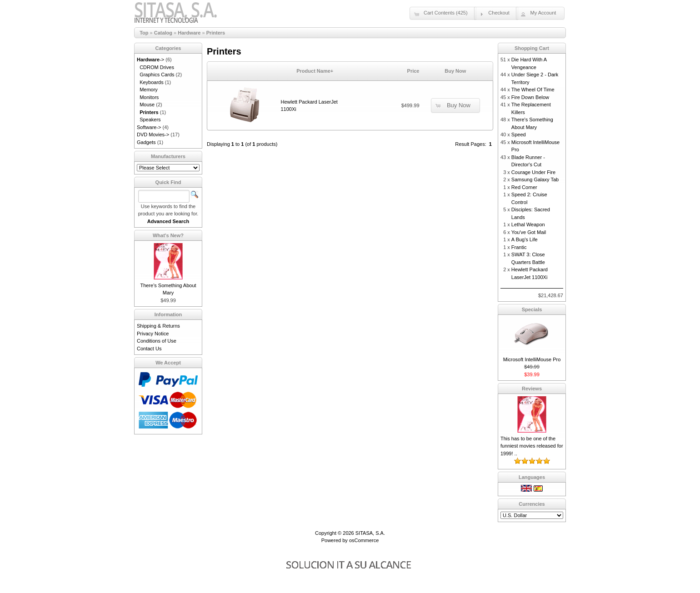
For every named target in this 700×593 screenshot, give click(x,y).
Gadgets (146, 142)
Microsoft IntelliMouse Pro (532, 359)
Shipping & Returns (158, 326)
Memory (149, 90)
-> (150, 60)
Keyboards (152, 82)
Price (413, 71)
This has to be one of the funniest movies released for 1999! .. (532, 446)
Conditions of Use (157, 341)
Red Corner (524, 187)
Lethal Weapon (528, 224)
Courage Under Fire (533, 172)
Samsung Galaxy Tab (535, 179)
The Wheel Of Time (533, 90)
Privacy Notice (153, 334)
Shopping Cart (532, 48)
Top (144, 33)
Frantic (519, 247)
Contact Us (149, 349)
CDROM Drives (157, 67)
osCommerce (364, 540)
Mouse (147, 105)
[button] (443, 13)
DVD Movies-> (153, 135)
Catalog (163, 33)
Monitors (149, 97)
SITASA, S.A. (370, 533)
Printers (216, 33)
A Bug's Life (525, 239)
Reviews (532, 389)
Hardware (189, 33)
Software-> (149, 127)
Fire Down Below (530, 97)
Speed (519, 135)
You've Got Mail (529, 232)
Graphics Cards (157, 75)
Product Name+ (315, 71)
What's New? (168, 235)
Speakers (150, 120)
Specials (532, 309)
